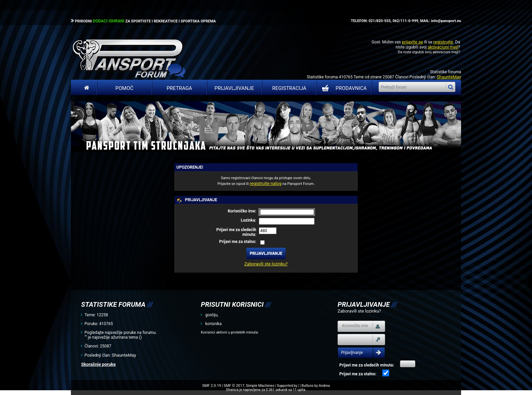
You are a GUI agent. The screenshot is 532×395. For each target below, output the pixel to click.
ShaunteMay (449, 77)
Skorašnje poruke (98, 364)
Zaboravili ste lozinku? (266, 264)
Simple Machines (260, 386)
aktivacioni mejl (443, 47)
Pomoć (124, 88)
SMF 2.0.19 (212, 386)
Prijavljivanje (234, 88)
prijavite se (412, 42)
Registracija (289, 88)
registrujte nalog (266, 183)
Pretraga (179, 88)
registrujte (443, 42)
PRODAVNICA (343, 88)
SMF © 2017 (234, 386)
